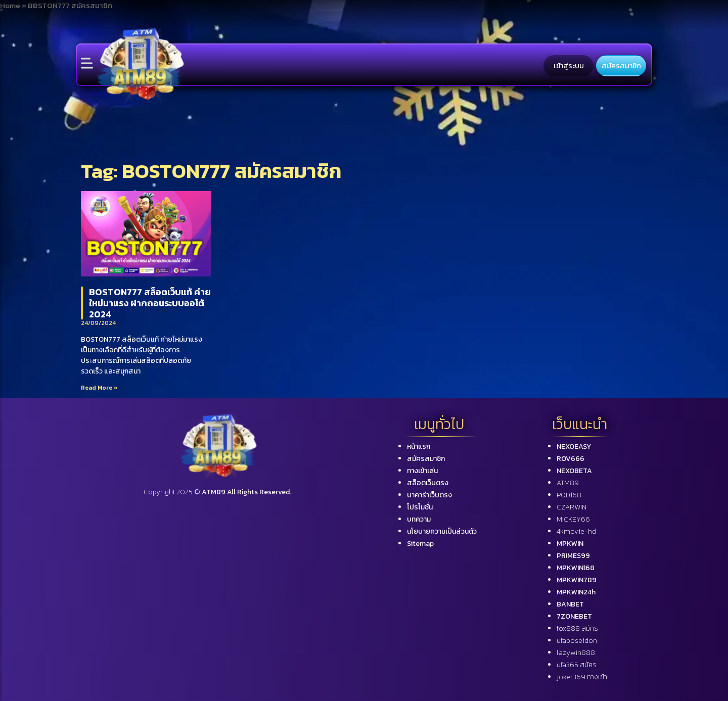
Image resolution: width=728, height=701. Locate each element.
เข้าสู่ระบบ (569, 66)
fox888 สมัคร (577, 628)
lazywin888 (576, 653)
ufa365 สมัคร (577, 665)
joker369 (582, 677)
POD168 (569, 495)
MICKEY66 (573, 519)
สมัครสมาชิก (621, 66)
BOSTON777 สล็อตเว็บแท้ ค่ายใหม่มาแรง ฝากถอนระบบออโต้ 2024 (150, 303)
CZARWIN (572, 507)
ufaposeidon (577, 641)
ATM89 (568, 483)
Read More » (99, 388)
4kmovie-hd (576, 531)
